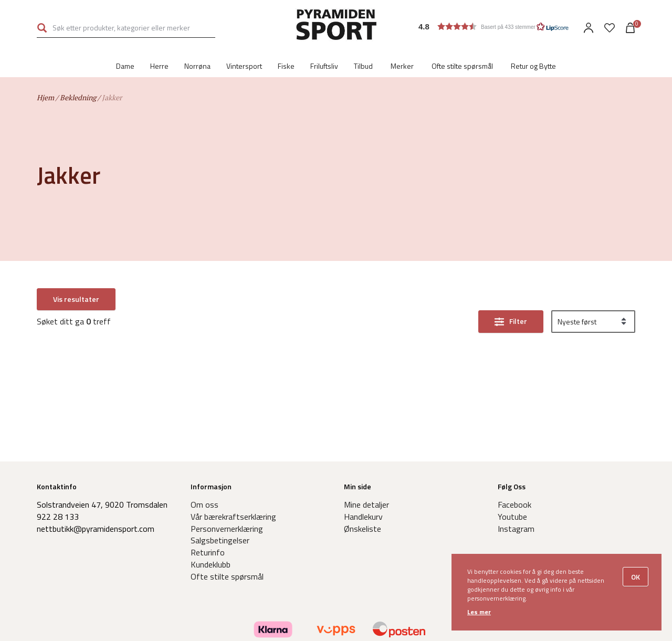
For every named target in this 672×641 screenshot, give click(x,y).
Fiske (286, 66)
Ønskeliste (363, 529)
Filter (518, 300)
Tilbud (363, 66)
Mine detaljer (366, 505)
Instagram (516, 529)
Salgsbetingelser (220, 540)
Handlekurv (363, 517)
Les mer (479, 612)
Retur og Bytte (533, 66)
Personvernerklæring (227, 529)
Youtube (512, 517)
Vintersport (244, 66)
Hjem (45, 97)
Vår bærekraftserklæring (233, 517)
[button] (494, 27)
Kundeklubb (211, 564)
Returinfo (208, 552)
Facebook (514, 505)
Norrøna (197, 66)
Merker (402, 66)
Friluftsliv (324, 66)
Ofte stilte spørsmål (462, 66)
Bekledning (78, 97)
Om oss (204, 505)
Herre (159, 66)
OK (636, 577)
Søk (42, 28)
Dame (125, 66)
